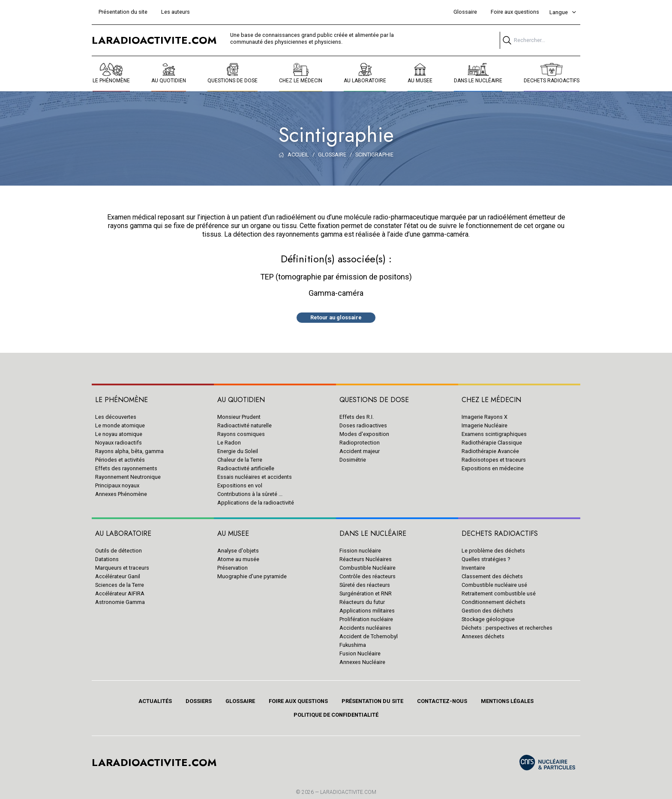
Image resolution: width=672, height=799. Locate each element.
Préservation (232, 568)
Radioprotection (360, 443)
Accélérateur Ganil (118, 576)
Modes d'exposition (364, 434)
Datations (107, 559)
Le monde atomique (120, 425)
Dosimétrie (353, 460)
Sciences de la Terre (120, 585)
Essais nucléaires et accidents (255, 477)
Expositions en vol (240, 485)
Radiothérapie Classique (492, 443)
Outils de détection (118, 551)
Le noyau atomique (119, 434)
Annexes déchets (483, 636)
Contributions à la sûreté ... (250, 494)
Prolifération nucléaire (366, 619)
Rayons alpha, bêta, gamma (129, 451)
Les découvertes (116, 417)
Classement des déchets (492, 576)
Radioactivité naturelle (244, 425)
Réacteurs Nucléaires (366, 559)
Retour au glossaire (336, 317)
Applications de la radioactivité (256, 503)
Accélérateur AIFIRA (120, 593)
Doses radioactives (363, 425)
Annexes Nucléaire (362, 662)
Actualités (155, 701)
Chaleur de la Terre (240, 460)
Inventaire (473, 568)
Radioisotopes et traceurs (494, 460)
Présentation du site (123, 12)
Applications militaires (367, 611)
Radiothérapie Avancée (490, 451)
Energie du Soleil (238, 451)
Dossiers (199, 701)
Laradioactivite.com (348, 792)
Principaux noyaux (117, 485)
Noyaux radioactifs (118, 443)
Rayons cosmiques (241, 434)
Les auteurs (175, 12)
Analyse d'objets (238, 551)
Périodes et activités (120, 460)
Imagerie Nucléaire (484, 425)
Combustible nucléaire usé (494, 585)
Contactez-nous (442, 701)
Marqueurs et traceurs (122, 568)
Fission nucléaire (360, 551)
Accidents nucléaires (365, 628)
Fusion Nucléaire (360, 653)
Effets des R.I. (357, 417)
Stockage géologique (488, 619)
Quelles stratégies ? (486, 559)
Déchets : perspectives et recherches (507, 628)
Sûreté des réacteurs (365, 585)
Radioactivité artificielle (246, 468)
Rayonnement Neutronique (128, 477)
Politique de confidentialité (336, 715)
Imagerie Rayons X (484, 417)
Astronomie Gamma (120, 602)
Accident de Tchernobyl (369, 636)
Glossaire (465, 12)
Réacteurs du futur (362, 602)
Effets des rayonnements (126, 468)
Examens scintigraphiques (494, 434)
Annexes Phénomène (121, 494)
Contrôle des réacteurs (367, 576)
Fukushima (353, 645)
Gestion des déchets (487, 611)
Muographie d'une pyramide (252, 576)
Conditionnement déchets (493, 602)
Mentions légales (507, 701)
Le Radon (229, 443)
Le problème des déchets (493, 551)
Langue (563, 12)
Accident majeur (360, 451)
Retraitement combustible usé (499, 593)
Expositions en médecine (493, 468)
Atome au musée (238, 559)
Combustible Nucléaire (367, 568)
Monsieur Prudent (239, 417)
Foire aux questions (515, 12)
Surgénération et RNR (366, 593)
